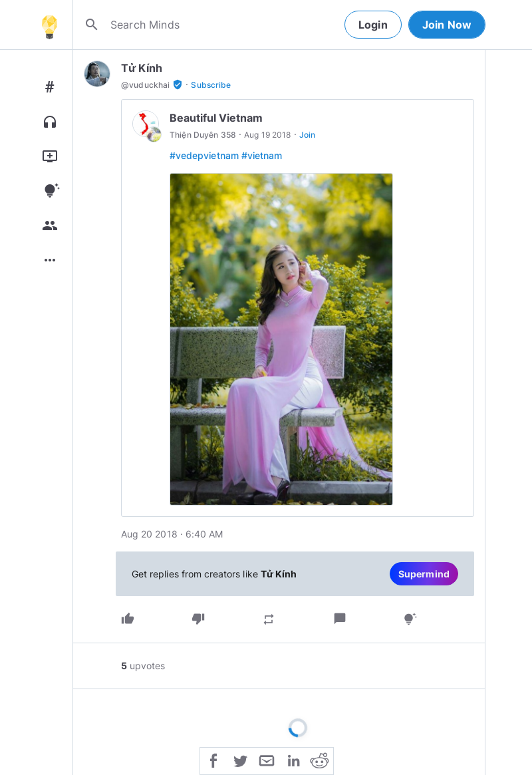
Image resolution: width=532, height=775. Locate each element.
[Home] (49, 25)
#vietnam (262, 155)
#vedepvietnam (204, 155)
